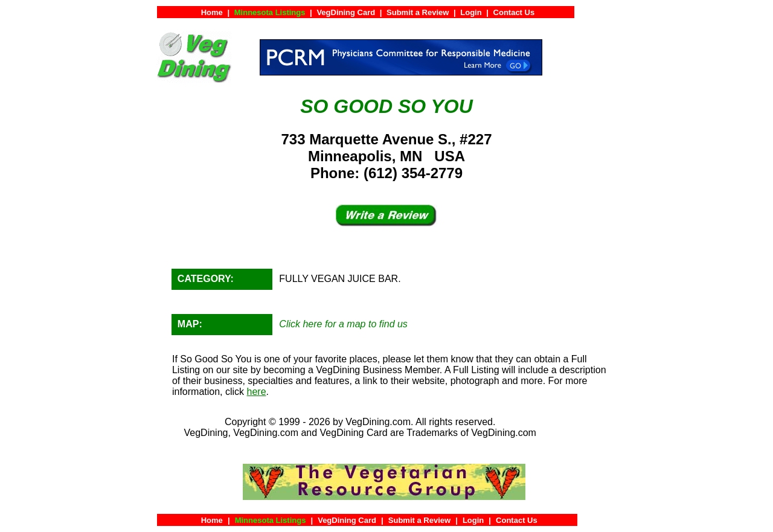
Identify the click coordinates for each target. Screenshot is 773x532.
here (257, 392)
